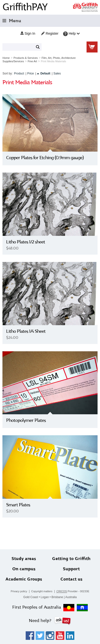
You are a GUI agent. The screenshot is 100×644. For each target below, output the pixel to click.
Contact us (71, 579)
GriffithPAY (25, 7)
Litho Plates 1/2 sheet (26, 242)
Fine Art (32, 61)
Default (45, 73)
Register (50, 33)
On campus (24, 569)
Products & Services (26, 58)
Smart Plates (18, 505)
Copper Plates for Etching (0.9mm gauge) (45, 158)
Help (72, 34)
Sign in (28, 33)
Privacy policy (19, 591)
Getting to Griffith (71, 559)
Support (71, 569)
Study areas (24, 559)
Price (30, 73)
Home (6, 58)
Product (19, 73)
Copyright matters (42, 591)
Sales (57, 73)
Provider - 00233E (73, 591)
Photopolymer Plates (26, 420)
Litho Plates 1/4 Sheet (26, 331)
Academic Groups (24, 579)
